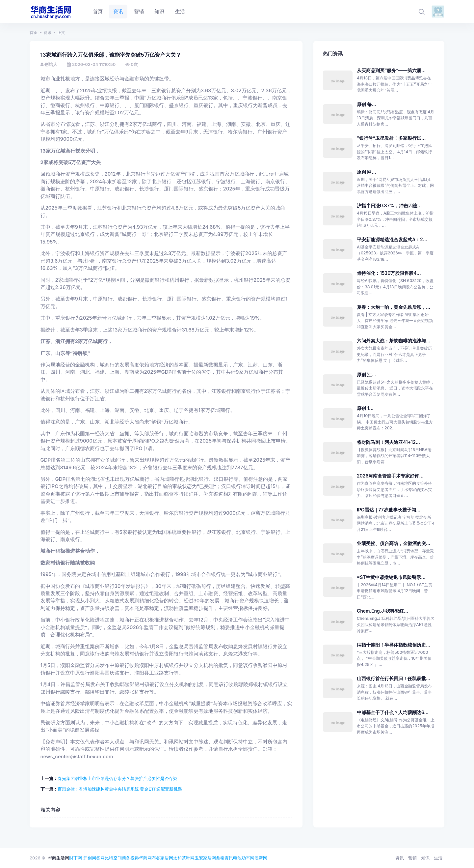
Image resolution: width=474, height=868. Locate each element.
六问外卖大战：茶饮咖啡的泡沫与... (394, 341)
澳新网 (261, 858)
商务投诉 (130, 858)
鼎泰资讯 (224, 858)
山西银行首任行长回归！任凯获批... (394, 678)
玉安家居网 (205, 858)
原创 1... (365, 408)
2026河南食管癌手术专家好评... (390, 476)
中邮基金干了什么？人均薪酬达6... (393, 712)
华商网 (145, 858)
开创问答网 (94, 858)
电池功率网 (244, 858)
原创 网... (367, 172)
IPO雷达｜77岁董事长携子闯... (389, 510)
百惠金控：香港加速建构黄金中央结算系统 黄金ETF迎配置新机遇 (120, 789)
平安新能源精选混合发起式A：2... (392, 239)
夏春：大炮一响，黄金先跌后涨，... (394, 307)
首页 (34, 32)
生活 (438, 858)
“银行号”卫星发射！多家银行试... (391, 138)
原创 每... (367, 104)
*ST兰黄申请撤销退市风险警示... (391, 577)
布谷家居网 (162, 858)
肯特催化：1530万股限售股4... (389, 273)
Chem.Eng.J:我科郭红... (382, 611)
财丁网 (76, 858)
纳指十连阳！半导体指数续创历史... (394, 645)
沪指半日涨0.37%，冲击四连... (389, 205)
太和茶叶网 (184, 858)
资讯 (47, 32)
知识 (425, 858)
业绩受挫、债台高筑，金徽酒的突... (394, 543)
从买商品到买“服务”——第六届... (391, 70)
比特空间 (113, 858)
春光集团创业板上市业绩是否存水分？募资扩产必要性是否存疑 (118, 778)
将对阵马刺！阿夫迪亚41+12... (388, 442)
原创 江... (367, 375)
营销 (412, 858)
